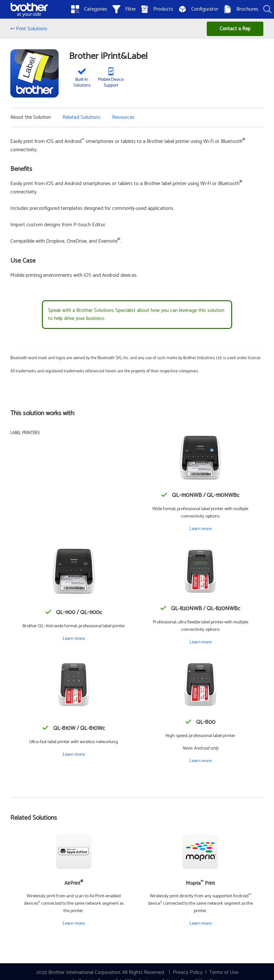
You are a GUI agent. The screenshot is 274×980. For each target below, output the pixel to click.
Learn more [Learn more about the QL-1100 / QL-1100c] (74, 639)
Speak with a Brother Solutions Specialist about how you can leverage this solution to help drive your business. (136, 315)
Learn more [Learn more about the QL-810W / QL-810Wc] (74, 754)
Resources (123, 117)
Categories (89, 9)
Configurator (198, 9)
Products (157, 9)
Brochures (241, 9)
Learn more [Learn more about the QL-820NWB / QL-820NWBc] (200, 642)
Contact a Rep (235, 29)
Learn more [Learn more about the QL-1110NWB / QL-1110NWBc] (200, 529)
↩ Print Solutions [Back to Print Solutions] (29, 29)
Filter (124, 9)
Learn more (74, 923)
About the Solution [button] (31, 117)
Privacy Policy (188, 972)
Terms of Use (224, 972)
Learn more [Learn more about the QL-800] (200, 761)
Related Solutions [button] (81, 117)
